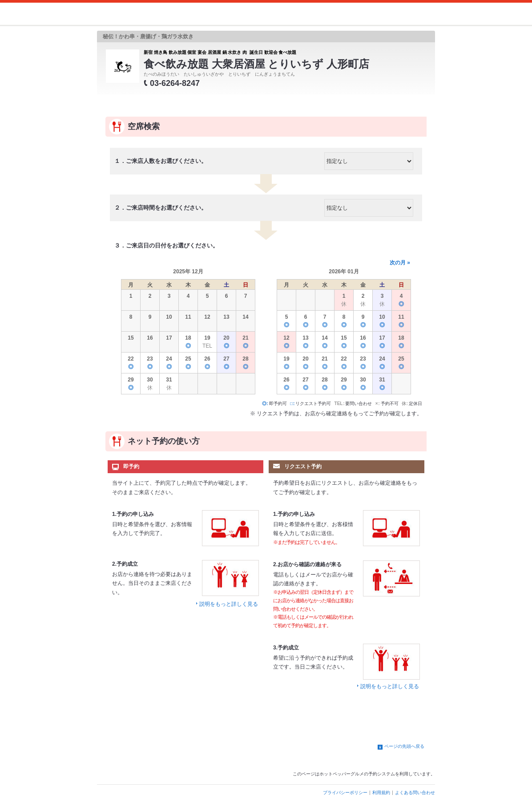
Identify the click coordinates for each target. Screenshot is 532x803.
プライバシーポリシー (345, 793)
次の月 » (400, 263)
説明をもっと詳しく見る (229, 604)
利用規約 (381, 793)
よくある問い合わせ (415, 793)
